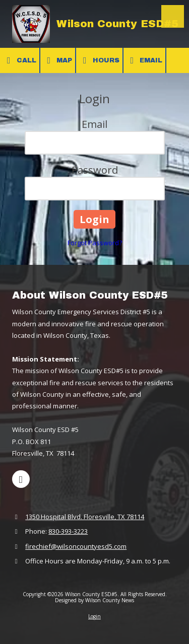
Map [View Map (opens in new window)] (58, 60)
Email (145, 60)
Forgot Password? (95, 243)
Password (95, 170)
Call (20, 60)
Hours (99, 60)
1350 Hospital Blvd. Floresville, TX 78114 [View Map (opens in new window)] (85, 517)
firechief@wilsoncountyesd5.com (76, 546)
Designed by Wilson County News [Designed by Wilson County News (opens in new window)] (94, 600)
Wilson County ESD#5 (117, 24)
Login (94, 616)
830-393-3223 (68, 531)
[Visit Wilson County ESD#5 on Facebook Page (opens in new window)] (21, 479)
